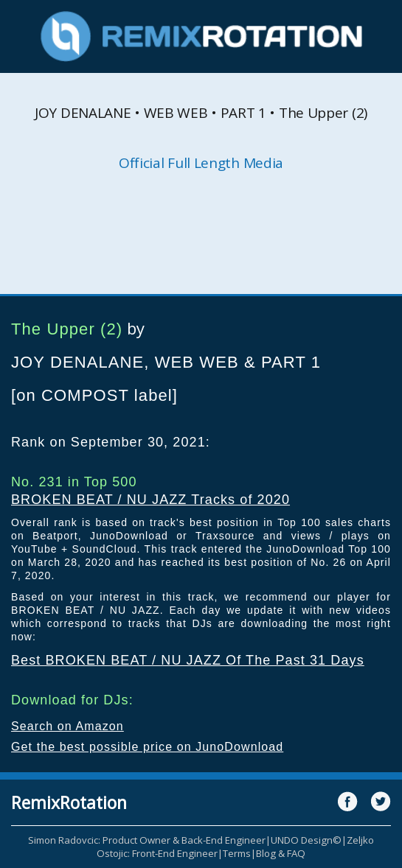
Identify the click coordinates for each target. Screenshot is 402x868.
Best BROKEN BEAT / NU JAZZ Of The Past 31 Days (188, 660)
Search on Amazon (67, 726)
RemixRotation (69, 802)
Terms (237, 853)
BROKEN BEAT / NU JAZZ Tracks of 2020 (150, 500)
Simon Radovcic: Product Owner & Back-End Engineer (147, 840)
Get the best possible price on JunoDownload (147, 747)
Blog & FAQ (281, 853)
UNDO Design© (306, 840)
